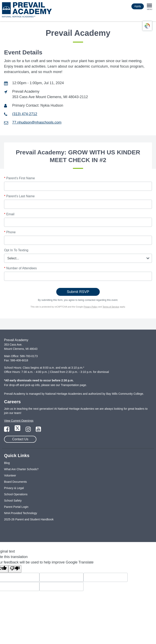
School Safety (13, 501)
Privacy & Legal (14, 488)
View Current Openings (19, 421)
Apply (138, 6)
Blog (7, 463)
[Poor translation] (15, 569)
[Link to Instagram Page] (29, 430)
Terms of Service (111, 307)
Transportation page (73, 385)
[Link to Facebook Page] (7, 430)
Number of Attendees (20, 268)
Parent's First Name (19, 178)
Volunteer (10, 475)
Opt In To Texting (16, 250)
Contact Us (20, 439)
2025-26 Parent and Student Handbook (29, 519)
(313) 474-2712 (25, 114)
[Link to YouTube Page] (38, 430)
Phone (10, 232)
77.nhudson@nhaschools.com (37, 122)
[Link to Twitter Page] (18, 430)
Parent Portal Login (16, 507)
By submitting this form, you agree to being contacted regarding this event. (78, 300)
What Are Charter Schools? (21, 469)
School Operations (16, 494)
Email (9, 214)
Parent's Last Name (19, 196)
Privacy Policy (91, 307)
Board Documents (15, 482)
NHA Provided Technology (21, 513)
